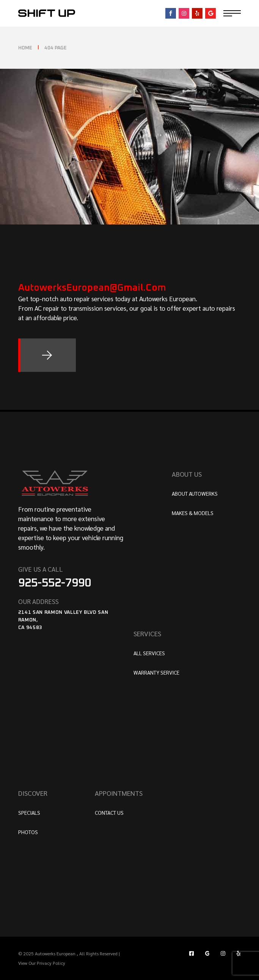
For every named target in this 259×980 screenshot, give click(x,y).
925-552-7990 (55, 583)
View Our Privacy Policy (42, 963)
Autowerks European (56, 953)
